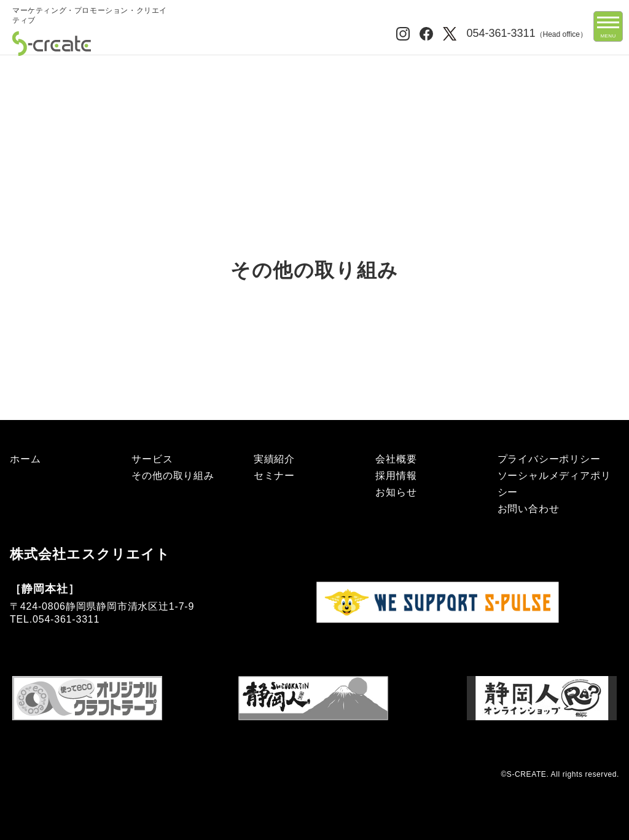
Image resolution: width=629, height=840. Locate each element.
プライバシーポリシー (549, 459)
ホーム (25, 66)
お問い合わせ (529, 509)
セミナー (274, 476)
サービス (152, 459)
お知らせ (396, 492)
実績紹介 (274, 459)
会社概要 (396, 459)
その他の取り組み (173, 476)
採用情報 (396, 476)
